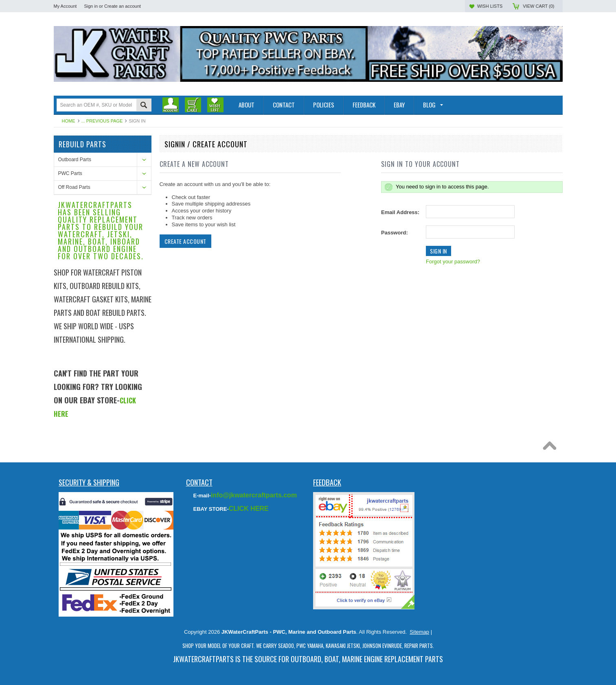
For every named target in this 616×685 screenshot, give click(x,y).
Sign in (91, 6)
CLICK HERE (249, 509)
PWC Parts (70, 173)
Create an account (123, 6)
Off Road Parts (74, 187)
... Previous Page (102, 121)
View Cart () (538, 6)
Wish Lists (490, 6)
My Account (65, 6)
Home (69, 121)
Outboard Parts (75, 160)
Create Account (185, 241)
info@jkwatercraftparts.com (254, 495)
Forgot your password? (453, 262)
